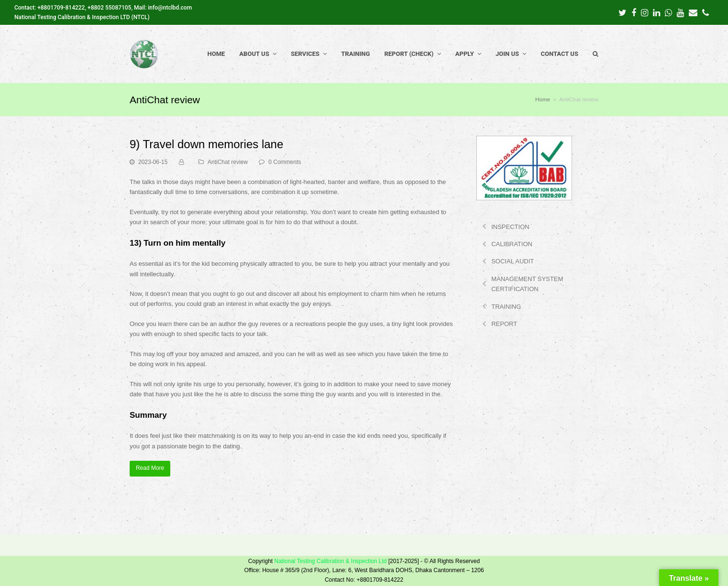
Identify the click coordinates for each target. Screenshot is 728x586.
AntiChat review (228, 162)
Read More (150, 468)
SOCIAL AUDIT (513, 261)
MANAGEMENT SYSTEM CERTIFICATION (527, 284)
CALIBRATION (512, 244)
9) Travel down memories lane (206, 144)
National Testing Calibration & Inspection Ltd (330, 561)
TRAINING (506, 307)
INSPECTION (510, 227)
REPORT (504, 324)
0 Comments (285, 162)
